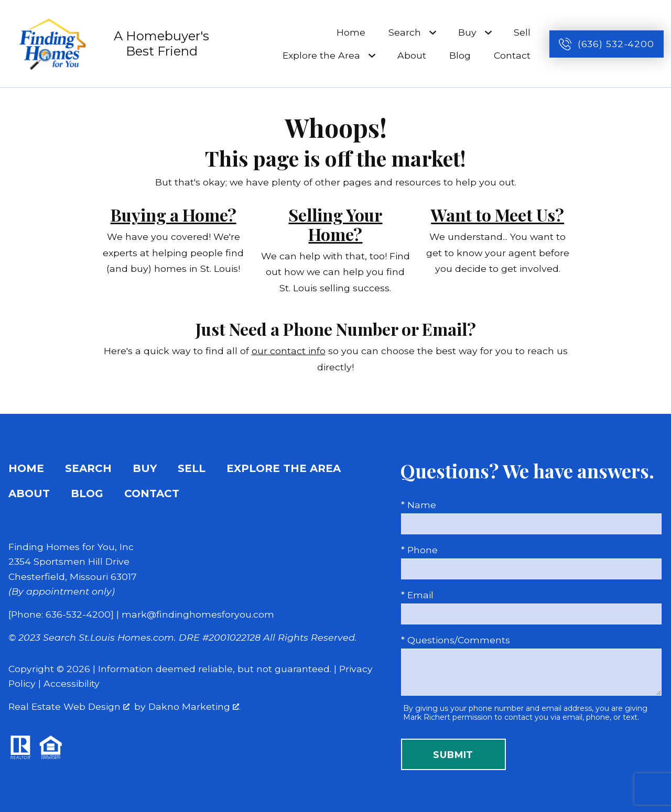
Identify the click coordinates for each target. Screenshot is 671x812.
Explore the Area (284, 468)
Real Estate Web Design (69, 706)
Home (351, 32)
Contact (512, 55)
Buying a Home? (174, 215)
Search (88, 468)
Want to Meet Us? (497, 215)
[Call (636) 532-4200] (607, 44)
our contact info (289, 351)
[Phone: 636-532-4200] (61, 614)
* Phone (419, 550)
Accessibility (72, 683)
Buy (145, 468)
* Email (417, 595)
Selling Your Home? (335, 224)
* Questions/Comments (456, 640)
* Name (419, 505)
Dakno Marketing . (194, 706)
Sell (522, 32)
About (412, 55)
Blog (460, 55)
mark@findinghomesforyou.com (198, 614)
